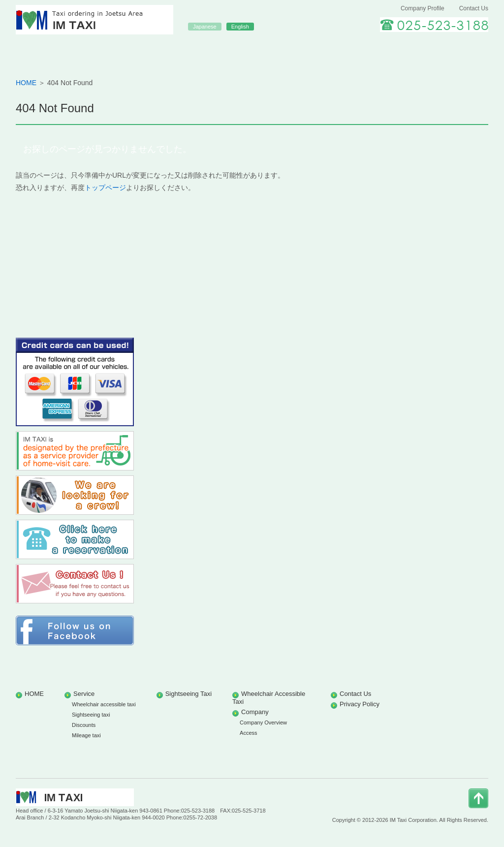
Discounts (84, 725)
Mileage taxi (86, 735)
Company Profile (423, 8)
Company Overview (263, 722)
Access (248, 733)
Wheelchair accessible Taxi (346, 50)
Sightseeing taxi (91, 715)
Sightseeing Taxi (252, 50)
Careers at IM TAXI (441, 50)
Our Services (157, 50)
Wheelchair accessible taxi (104, 704)
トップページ (105, 188)
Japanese (205, 27)
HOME (63, 50)
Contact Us (474, 8)
